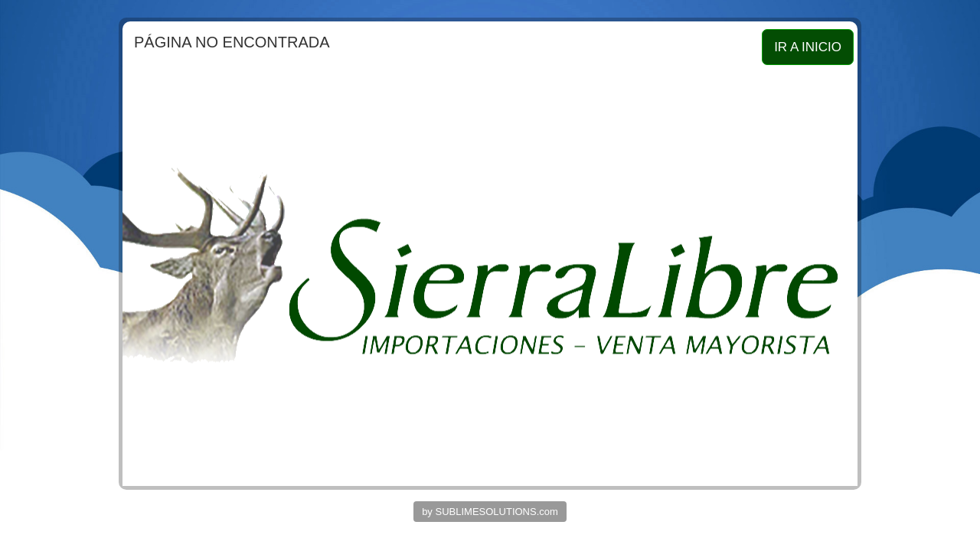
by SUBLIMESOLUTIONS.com (490, 512)
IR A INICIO (808, 47)
